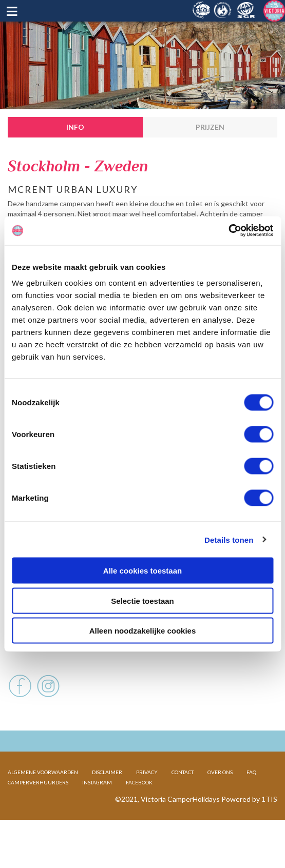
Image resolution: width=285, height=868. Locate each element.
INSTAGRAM (97, 815)
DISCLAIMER (107, 805)
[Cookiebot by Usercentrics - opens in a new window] (228, 231)
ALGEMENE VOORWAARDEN (43, 805)
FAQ (251, 805)
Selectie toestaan (142, 600)
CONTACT (183, 805)
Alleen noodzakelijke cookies (143, 631)
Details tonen (229, 539)
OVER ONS (220, 805)
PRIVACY (147, 805)
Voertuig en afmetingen (56, 669)
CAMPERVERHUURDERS (38, 815)
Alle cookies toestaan (142, 571)
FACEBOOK (139, 815)
